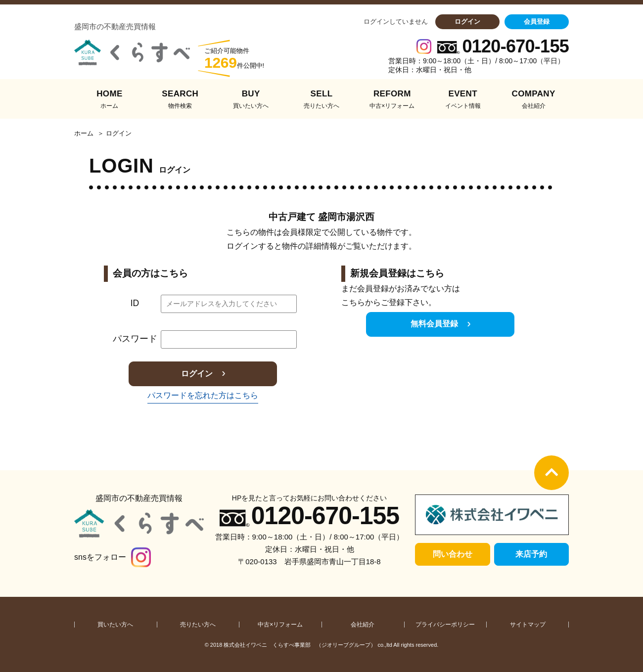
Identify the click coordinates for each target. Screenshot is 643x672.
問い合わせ (453, 554)
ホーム (84, 134)
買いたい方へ (115, 625)
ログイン (467, 22)
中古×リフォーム (280, 625)
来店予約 (531, 554)
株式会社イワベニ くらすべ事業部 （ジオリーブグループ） (300, 645)
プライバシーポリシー (445, 625)
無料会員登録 (434, 324)
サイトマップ (528, 625)
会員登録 (537, 22)
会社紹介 (363, 625)
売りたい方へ (198, 625)
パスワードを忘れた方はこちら (203, 395)
